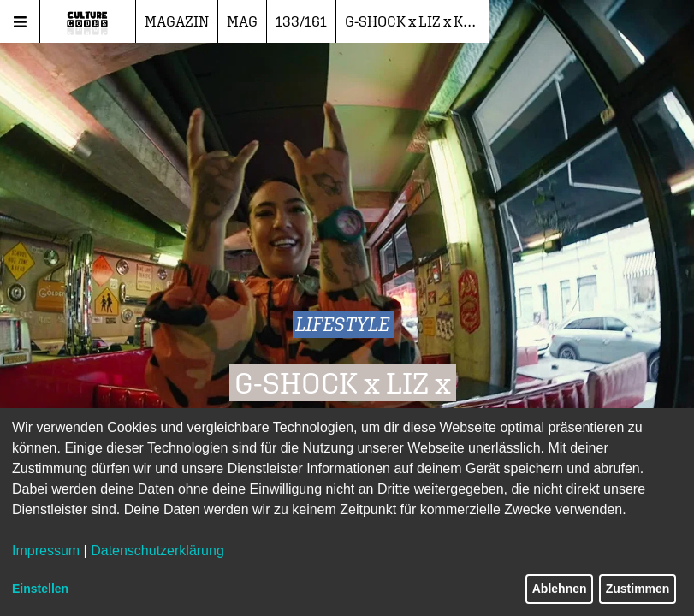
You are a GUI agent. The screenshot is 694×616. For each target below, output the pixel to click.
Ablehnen (560, 589)
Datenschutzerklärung (157, 551)
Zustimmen (638, 589)
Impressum (46, 551)
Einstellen (40, 589)
